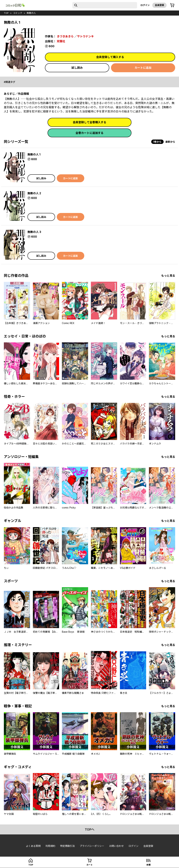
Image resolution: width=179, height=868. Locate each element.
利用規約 (50, 846)
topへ (90, 829)
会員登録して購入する (110, 57)
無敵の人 (31, 13)
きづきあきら (65, 36)
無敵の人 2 (34, 193)
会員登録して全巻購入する (89, 122)
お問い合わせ (116, 846)
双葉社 (61, 41)
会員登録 (159, 5)
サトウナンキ (85, 36)
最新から (170, 142)
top (6, 13)
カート (89, 865)
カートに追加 (143, 68)
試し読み (77, 68)
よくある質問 (33, 846)
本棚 (148, 865)
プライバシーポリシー (92, 846)
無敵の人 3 (34, 232)
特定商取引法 (67, 846)
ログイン (145, 5)
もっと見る (168, 276)
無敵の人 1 (34, 154)
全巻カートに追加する (89, 133)
